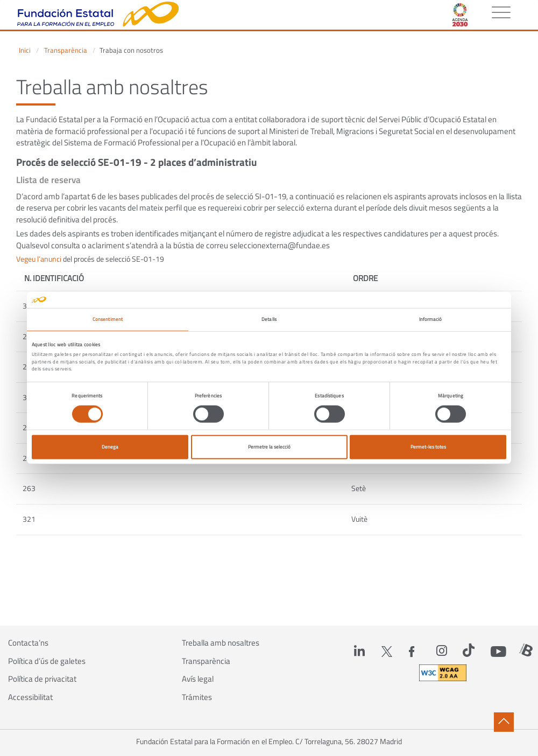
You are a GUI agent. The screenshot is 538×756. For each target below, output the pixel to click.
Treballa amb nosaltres (221, 643)
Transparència (66, 50)
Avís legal (198, 679)
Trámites (197, 697)
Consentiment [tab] (108, 319)
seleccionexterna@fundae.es (280, 245)
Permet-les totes (428, 447)
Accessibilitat (30, 697)
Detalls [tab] (269, 319)
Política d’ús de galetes (47, 661)
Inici (25, 50)
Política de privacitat (42, 679)
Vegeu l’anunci (39, 259)
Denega (110, 447)
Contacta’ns (28, 643)
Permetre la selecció (269, 447)
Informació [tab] (431, 319)
